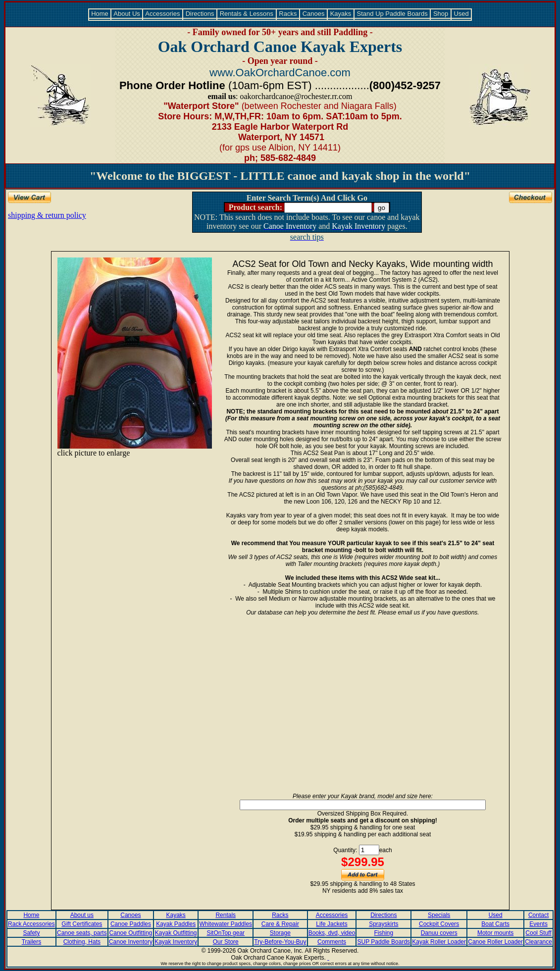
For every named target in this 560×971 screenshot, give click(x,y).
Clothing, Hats (82, 942)
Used (461, 14)
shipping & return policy (47, 215)
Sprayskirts (383, 924)
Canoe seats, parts (82, 933)
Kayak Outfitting (176, 933)
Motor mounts (495, 933)
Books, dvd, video (332, 933)
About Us (127, 14)
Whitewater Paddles (226, 924)
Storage (280, 933)
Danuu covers (439, 933)
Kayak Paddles (176, 924)
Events (538, 924)
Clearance (538, 942)
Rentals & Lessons (247, 14)
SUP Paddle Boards (384, 942)
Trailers (32, 942)
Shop (441, 14)
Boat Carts (495, 924)
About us (82, 915)
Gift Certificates (82, 924)
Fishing (384, 933)
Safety (31, 933)
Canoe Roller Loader (495, 942)
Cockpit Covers (439, 924)
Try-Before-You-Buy (280, 942)
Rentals (226, 915)
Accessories (163, 14)
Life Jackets (331, 924)
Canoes (313, 14)
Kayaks (341, 14)
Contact (538, 915)
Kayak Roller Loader (439, 942)
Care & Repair (280, 924)
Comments (332, 942)
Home (100, 14)
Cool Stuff (538, 933)
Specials (439, 915)
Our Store (226, 942)
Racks (288, 14)
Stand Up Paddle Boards (392, 14)
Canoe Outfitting (131, 933)
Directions (200, 14)
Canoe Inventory (131, 942)
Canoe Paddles (131, 924)
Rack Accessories (31, 924)
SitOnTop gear (226, 933)
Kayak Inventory (176, 942)
